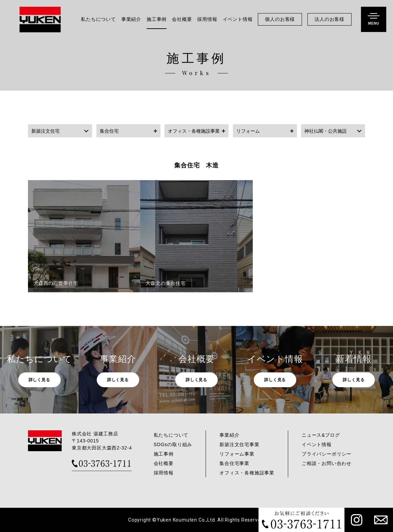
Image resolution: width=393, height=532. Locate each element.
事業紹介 (131, 19)
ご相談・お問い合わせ (327, 463)
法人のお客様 (329, 19)
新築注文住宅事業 (239, 444)
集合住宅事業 (234, 463)
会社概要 (182, 19)
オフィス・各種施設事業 (194, 131)
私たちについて (98, 19)
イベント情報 (238, 19)
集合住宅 (109, 131)
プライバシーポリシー (327, 454)
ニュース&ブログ (321, 435)
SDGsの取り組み (173, 444)
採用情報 (207, 19)
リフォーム (248, 131)
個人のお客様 (280, 19)
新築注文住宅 (46, 131)
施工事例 (157, 19)
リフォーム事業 (237, 454)
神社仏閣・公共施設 (326, 131)
